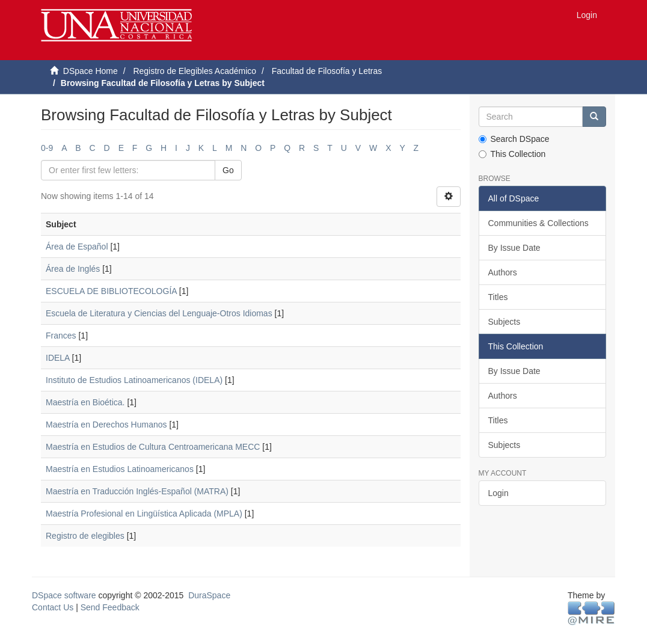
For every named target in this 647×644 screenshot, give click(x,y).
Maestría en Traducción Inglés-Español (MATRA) (137, 491)
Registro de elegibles (85, 536)
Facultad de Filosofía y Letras (327, 71)
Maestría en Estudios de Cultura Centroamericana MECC (153, 447)
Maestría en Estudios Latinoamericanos (120, 469)
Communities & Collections (538, 223)
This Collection (512, 154)
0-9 (47, 148)
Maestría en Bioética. (85, 402)
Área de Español (77, 247)
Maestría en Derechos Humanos (106, 425)
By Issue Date (514, 248)
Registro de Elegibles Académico (195, 71)
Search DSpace (514, 139)
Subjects (504, 322)
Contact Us (53, 607)
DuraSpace (209, 595)
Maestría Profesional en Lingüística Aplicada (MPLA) (144, 514)
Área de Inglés (73, 269)
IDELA (58, 358)
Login (498, 493)
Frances (61, 336)
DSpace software (64, 595)
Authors (503, 272)
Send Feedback (110, 607)
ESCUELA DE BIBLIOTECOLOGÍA (111, 291)
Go (228, 170)
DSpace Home (90, 71)
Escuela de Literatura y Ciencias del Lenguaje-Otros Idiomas (159, 313)
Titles (498, 297)
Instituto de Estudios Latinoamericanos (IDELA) (134, 380)
